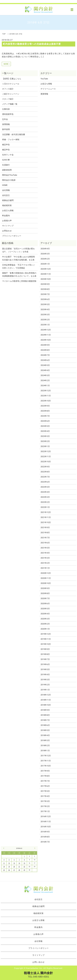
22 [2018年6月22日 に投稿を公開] (24, 867)
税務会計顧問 (8, 200)
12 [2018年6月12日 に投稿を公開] (9, 863)
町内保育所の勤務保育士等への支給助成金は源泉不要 (32, 44)
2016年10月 (46, 827)
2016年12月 (46, 816)
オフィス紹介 (8, 89)
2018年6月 (45, 725)
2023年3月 (45, 436)
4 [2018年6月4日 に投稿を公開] (4, 860)
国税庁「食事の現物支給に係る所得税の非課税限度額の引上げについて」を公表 (19, 275)
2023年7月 (45, 416)
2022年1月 (45, 507)
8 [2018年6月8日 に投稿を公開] (24, 860)
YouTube (44, 79)
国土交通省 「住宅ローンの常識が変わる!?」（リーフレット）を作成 (19, 250)
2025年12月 (46, 269)
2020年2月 (45, 624)
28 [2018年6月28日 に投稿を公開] (19, 870)
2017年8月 (45, 776)
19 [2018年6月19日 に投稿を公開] (9, 867)
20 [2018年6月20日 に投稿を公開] (14, 867)
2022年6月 (45, 482)
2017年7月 (45, 781)
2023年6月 (45, 421)
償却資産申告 (8, 114)
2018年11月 (46, 700)
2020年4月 (45, 614)
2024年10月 (46, 340)
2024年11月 (46, 335)
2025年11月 (46, 274)
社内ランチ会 (8, 155)
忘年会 (5, 119)
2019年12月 (46, 634)
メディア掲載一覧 (10, 104)
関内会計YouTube (10, 175)
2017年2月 (45, 806)
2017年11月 (46, 761)
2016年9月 (45, 832)
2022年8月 (45, 472)
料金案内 (6, 216)
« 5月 (4, 848)
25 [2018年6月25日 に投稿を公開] (4, 870)
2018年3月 (45, 740)
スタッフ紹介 (8, 99)
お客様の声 (7, 221)
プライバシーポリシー (12, 236)
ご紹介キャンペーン (11, 94)
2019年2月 (45, 685)
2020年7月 (45, 598)
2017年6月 (45, 786)
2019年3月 (45, 680)
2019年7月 (45, 659)
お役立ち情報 (8, 211)
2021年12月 (46, 512)
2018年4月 (45, 735)
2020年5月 (45, 609)
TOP (4, 34)
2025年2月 (45, 320)
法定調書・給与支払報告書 (14, 134)
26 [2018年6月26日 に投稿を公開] (9, 870)
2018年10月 (46, 705)
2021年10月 (46, 522)
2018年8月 (45, 715)
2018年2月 (45, 746)
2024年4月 (45, 370)
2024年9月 (45, 345)
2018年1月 (45, 751)
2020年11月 (46, 578)
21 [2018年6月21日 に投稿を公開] (19, 867)
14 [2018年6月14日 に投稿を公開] (19, 863)
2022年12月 (46, 451)
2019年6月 (45, 664)
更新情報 (44, 94)
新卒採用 (6, 129)
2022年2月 (45, 502)
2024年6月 (45, 360)
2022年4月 (45, 492)
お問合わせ (7, 231)
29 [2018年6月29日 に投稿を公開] (24, 870)
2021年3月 (45, 558)
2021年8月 (45, 533)
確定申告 (6, 145)
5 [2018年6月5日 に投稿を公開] (9, 860)
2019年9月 (45, 649)
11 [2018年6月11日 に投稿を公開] (4, 863)
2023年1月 (45, 446)
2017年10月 (46, 766)
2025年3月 (45, 315)
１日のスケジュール (11, 84)
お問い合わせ (38, 962)
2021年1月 (45, 568)
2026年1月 (45, 264)
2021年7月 (45, 538)
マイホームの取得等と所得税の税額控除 (19, 281)
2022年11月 (46, 457)
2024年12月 (46, 330)
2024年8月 (45, 350)
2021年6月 (45, 543)
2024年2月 (45, 380)
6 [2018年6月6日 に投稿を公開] (14, 860)
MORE (6, 64)
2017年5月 (45, 791)
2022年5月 (45, 487)
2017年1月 (45, 811)
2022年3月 (45, 497)
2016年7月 (45, 842)
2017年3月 (45, 801)
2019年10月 (46, 644)
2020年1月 (45, 629)
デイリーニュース (48, 89)
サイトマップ (8, 226)
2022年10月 (46, 462)
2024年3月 (45, 375)
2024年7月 (45, 355)
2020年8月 (45, 593)
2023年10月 (46, 401)
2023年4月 (45, 431)
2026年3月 (45, 254)
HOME (5, 185)
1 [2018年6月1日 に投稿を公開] (24, 856)
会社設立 (6, 195)
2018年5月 (45, 730)
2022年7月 (45, 477)
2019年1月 (45, 690)
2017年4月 (45, 796)
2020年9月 (45, 588)
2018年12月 (46, 695)
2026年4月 (45, 249)
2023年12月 (46, 391)
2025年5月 (45, 304)
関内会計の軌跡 (9, 180)
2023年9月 (45, 406)
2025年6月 (45, 299)
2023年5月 (45, 426)
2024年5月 (45, 365)
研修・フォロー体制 (11, 140)
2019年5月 (45, 669)
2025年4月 (45, 310)
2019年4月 (45, 675)
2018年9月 (45, 710)
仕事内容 (6, 109)
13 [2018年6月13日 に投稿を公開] (14, 863)
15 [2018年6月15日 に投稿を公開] (24, 863)
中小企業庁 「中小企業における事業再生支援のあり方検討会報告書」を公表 (19, 258)
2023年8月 (45, 411)
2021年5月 (45, 548)
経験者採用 (7, 170)
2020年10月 (46, 583)
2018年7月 (45, 720)
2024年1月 (45, 386)
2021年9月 (45, 528)
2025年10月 (46, 279)
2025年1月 (45, 325)
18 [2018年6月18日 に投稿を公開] (4, 867)
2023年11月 (46, 396)
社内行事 (6, 160)
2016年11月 (46, 822)
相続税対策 (7, 205)
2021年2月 (45, 563)
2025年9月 (45, 284)
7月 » (34, 848)
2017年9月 (45, 771)
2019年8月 (45, 654)
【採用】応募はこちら (12, 79)
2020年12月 (46, 573)
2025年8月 (45, 289)
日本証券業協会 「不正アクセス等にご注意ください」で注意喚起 (19, 266)
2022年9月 (45, 467)
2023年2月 (45, 441)
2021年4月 (45, 553)
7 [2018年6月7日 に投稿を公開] (19, 860)
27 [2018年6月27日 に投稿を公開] (14, 870)
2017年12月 (46, 756)
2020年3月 (45, 619)
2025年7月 (45, 294)
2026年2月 (45, 259)
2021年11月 (46, 517)
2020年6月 (45, 604)
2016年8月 (45, 837)
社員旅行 (6, 165)
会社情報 (6, 190)
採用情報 (6, 124)
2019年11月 (46, 639)
